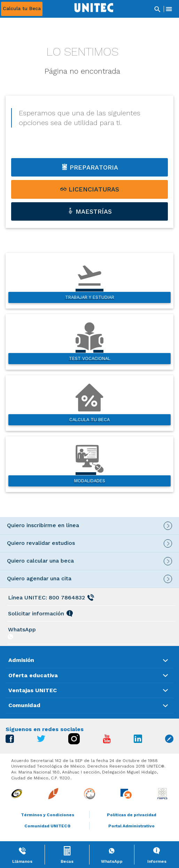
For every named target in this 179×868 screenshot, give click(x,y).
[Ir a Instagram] (74, 742)
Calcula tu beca (89, 420)
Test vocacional (90, 358)
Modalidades (90, 481)
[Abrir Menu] (169, 9)
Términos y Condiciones (48, 815)
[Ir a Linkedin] (138, 741)
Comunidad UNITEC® (48, 826)
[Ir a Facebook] (10, 741)
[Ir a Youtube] (107, 741)
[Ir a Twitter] (41, 740)
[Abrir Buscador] (157, 9)
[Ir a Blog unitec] (169, 741)
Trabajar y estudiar (90, 297)
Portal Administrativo (131, 826)
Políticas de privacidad (132, 815)
